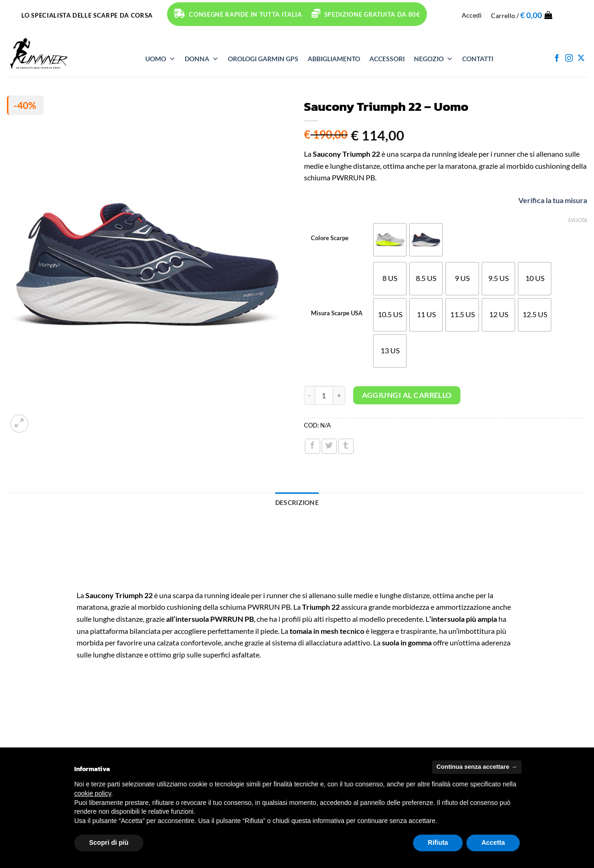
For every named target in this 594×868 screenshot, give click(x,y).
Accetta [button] (493, 842)
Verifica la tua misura (544, 200)
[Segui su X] (581, 58)
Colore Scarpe (330, 238)
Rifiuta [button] (438, 842)
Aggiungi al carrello (407, 395)
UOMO (160, 59)
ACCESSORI (387, 59)
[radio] (390, 240)
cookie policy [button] (93, 793)
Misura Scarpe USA (337, 313)
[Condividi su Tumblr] (346, 446)
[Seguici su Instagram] (569, 58)
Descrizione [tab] (297, 502)
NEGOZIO (433, 59)
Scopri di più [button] (109, 842)
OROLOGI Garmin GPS (263, 59)
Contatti (478, 59)
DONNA (202, 59)
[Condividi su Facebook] (313, 446)
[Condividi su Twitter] (329, 446)
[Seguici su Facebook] (557, 58)
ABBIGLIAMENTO (334, 59)
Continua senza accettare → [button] (477, 767)
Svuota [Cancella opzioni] (578, 220)
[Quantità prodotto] (324, 395)
